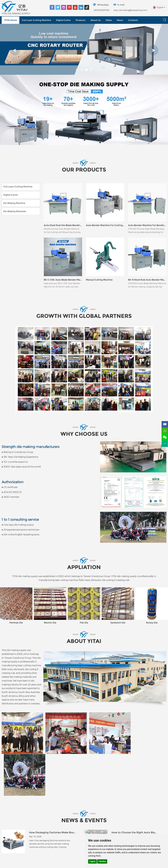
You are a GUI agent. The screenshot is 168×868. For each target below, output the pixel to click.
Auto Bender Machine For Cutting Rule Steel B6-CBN (105, 226)
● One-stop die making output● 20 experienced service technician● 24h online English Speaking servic (21, 527)
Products (81, 20)
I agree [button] (92, 861)
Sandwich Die (118, 623)
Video (109, 20)
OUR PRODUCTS (84, 170)
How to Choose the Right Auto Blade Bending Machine (135, 790)
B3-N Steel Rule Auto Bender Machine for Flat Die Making (147, 280)
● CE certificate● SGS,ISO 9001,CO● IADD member (13, 490)
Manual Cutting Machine (99, 280)
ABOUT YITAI (84, 642)
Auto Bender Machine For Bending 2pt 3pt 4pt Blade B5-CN (147, 226)
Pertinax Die (16, 623)
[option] (84, 49)
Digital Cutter (63, 20)
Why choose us (84, 435)
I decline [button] (102, 861)
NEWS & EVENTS (84, 777)
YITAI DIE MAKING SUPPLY (16, 14)
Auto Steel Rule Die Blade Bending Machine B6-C (63, 226)
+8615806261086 (101, 10)
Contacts (133, 20)
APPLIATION (84, 568)
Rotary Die (152, 623)
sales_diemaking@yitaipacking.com (130, 10)
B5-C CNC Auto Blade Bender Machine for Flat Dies (63, 280)
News (120, 20)
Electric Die (50, 623)
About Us (96, 20)
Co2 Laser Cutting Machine (36, 20)
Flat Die (84, 623)
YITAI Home (11, 20)
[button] (15, 50)
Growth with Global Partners (84, 316)
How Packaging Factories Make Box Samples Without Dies (52, 790)
